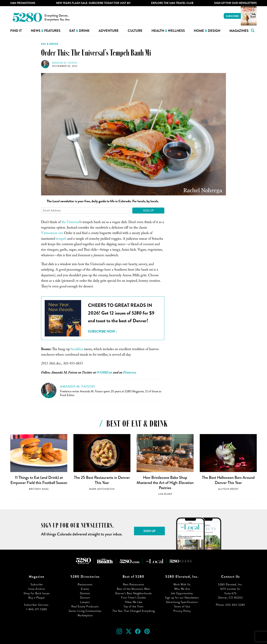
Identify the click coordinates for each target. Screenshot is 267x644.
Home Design (207, 31)
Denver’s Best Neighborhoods (133, 593)
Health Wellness (168, 31)
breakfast (77, 350)
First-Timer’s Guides (133, 598)
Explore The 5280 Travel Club (172, 3)
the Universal (71, 223)
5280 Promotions (23, 3)
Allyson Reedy (228, 489)
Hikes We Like (134, 602)
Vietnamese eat (52, 234)
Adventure (109, 31)
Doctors (85, 598)
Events (85, 589)
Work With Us (182, 584)
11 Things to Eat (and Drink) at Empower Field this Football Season (39, 480)
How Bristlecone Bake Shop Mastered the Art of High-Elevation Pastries (165, 483)
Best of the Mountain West (133, 589)
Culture (135, 31)
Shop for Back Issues (37, 593)
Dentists (85, 593)
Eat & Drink (50, 44)
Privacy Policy (182, 611)
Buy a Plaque (37, 598)
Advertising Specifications (182, 602)
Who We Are (182, 589)
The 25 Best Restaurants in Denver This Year (102, 480)
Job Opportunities (182, 593)
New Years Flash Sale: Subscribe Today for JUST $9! (93, 3)
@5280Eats (104, 373)
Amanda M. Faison (65, 63)
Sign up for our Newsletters (182, 598)
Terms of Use (182, 606)
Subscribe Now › (102, 331)
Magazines (239, 31)
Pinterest (129, 373)
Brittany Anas (39, 489)
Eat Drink (79, 31)
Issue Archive (37, 589)
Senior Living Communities (85, 611)
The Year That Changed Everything (134, 611)
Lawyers (85, 602)
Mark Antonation (102, 489)
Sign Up (148, 210)
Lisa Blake (165, 494)
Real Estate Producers (85, 606)
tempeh (61, 239)
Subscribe (232, 16)
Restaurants (85, 584)
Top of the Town (133, 606)
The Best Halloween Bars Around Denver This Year (228, 480)
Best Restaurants (134, 584)
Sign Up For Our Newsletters (235, 3)
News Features (46, 31)
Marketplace (85, 615)
